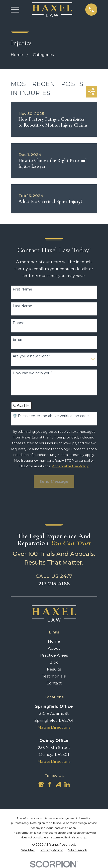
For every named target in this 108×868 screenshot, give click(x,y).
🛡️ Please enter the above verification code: (51, 416)
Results (54, 669)
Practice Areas (54, 655)
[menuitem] (28, 850)
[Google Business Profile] (41, 784)
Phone (19, 323)
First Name (22, 289)
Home (54, 641)
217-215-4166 (54, 583)
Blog (54, 662)
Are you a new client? (31, 356)
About (54, 648)
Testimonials (54, 676)
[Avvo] (58, 784)
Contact (54, 683)
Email (18, 340)
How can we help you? (33, 373)
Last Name (22, 306)
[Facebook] (50, 784)
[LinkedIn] (67, 784)
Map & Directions (54, 727)
